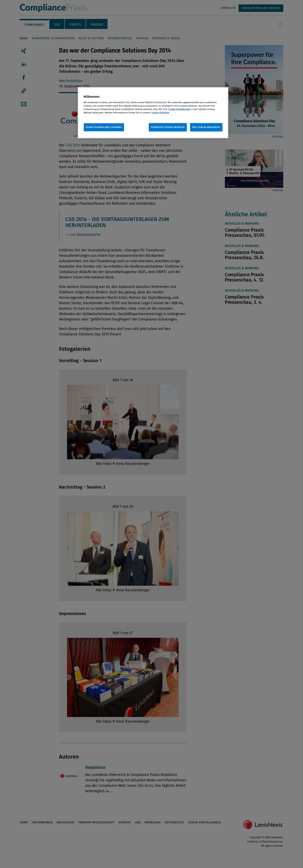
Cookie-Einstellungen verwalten (104, 127)
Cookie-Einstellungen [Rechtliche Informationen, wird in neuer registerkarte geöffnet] (179, 109)
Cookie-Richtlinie (160, 113)
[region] (153, 113)
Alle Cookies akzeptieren (206, 127)
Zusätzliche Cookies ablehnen (168, 127)
